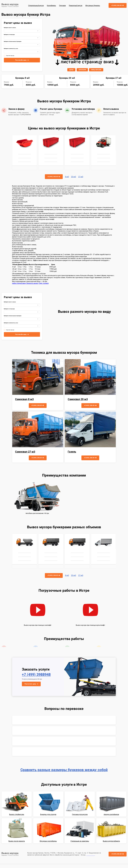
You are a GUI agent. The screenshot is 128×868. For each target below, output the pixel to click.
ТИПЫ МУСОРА (96, 70)
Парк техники (44, 283)
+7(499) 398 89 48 (118, 5)
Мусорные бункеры (93, 6)
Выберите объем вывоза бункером (13, 42)
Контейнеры (51, 6)
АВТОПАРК (82, 70)
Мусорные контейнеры (48, 841)
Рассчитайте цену (21, 60)
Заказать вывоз (32, 283)
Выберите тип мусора (9, 35)
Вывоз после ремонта (17, 841)
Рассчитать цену (30, 684)
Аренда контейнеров (111, 814)
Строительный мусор (36, 6)
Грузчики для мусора (80, 814)
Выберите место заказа (10, 28)
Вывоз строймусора (17, 814)
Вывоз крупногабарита (111, 841)
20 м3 (73, 177)
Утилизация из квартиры (80, 841)
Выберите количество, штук (11, 49)
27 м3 (81, 177)
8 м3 (67, 177)
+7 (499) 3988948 (36, 674)
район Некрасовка (19, 283)
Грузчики (62, 6)
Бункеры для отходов (48, 814)
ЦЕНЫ (71, 70)
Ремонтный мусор (76, 6)
